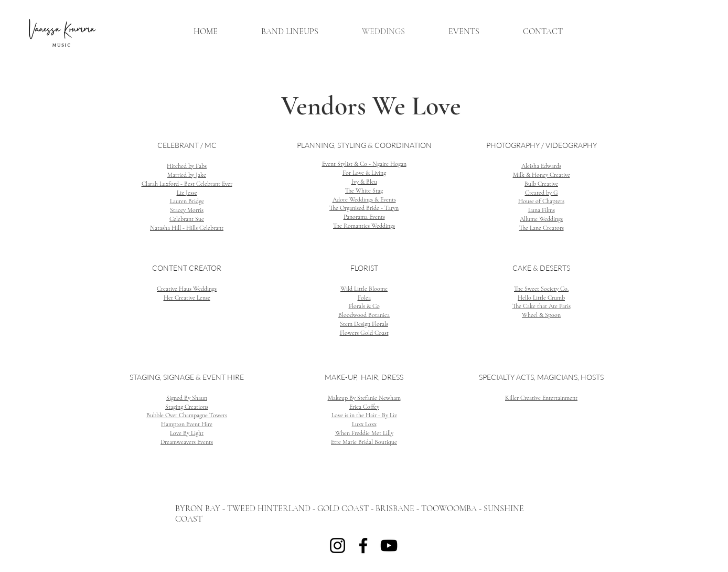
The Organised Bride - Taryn (364, 208)
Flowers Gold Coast (364, 333)
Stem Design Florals (364, 324)
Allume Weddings (541, 219)
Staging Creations (187, 407)
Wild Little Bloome (364, 289)
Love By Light (187, 433)
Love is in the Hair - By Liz (364, 415)
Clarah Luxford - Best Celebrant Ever (187, 184)
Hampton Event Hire (187, 424)
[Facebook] (363, 545)
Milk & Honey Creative (542, 175)
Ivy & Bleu (364, 182)
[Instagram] (338, 545)
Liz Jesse (187, 193)
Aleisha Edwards (541, 166)
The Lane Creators (542, 228)
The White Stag (364, 190)
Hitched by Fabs (187, 166)
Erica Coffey (364, 407)
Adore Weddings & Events (364, 199)
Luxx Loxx (364, 424)
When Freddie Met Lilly (364, 433)
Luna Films (542, 210)
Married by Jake (187, 175)
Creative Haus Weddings (187, 289)
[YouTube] (389, 545)
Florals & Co (364, 306)
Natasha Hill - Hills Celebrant (187, 228)
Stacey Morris (187, 210)
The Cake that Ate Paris (542, 306)
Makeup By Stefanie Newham (364, 398)
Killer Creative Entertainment (541, 398)
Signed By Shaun (187, 398)
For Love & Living (364, 173)
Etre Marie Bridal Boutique (364, 442)
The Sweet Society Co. (541, 289)
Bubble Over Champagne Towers (187, 415)
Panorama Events (364, 217)
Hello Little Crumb (541, 298)
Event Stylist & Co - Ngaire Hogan (364, 164)
